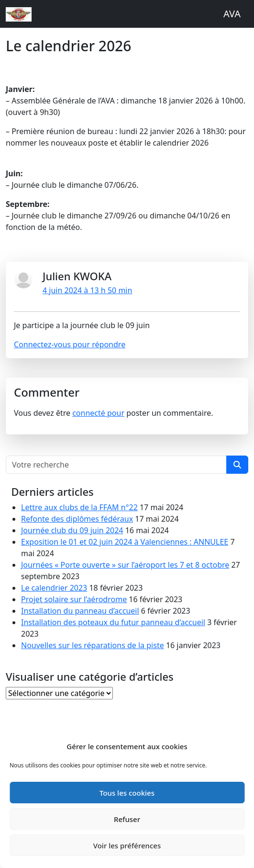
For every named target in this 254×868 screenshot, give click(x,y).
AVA (232, 14)
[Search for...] (116, 465)
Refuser (127, 819)
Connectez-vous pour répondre (70, 344)
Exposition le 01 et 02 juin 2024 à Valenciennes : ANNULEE (125, 542)
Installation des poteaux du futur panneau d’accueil (113, 622)
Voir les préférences (127, 845)
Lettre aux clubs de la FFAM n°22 (79, 507)
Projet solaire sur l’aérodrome (74, 599)
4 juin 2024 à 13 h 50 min (87, 290)
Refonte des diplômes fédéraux (77, 519)
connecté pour (98, 413)
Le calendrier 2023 (54, 588)
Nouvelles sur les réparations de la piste (93, 645)
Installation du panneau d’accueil (80, 611)
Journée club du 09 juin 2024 (72, 530)
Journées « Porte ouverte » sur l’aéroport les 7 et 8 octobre (125, 565)
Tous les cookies (127, 793)
